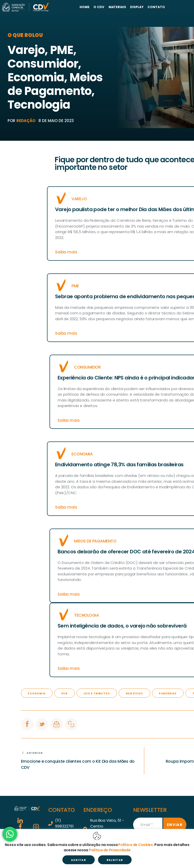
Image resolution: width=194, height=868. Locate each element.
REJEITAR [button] (115, 860)
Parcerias (168, 693)
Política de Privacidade (110, 850)
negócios (135, 693)
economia (37, 693)
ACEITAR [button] (79, 860)
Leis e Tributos (97, 693)
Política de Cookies (136, 845)
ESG (65, 693)
